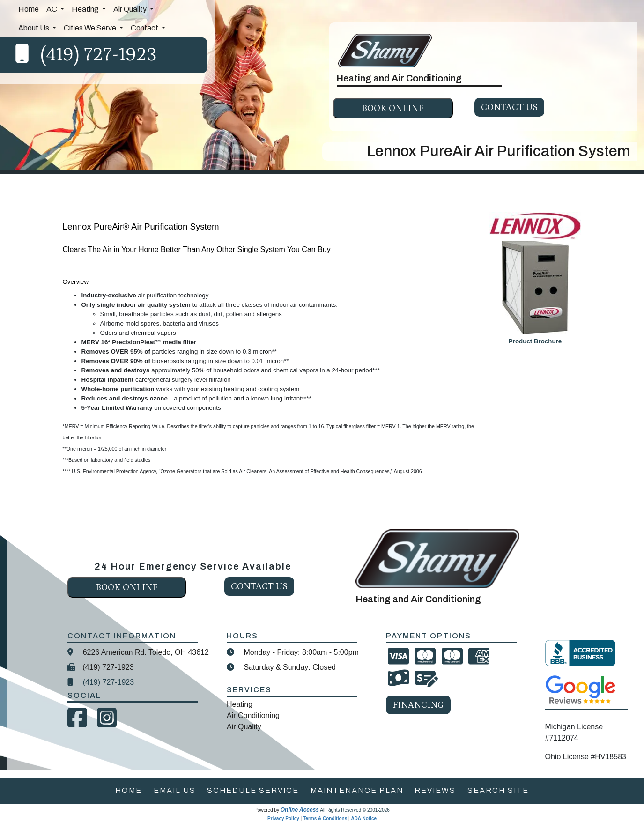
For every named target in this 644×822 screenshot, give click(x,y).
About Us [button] (34, 28)
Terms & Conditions (325, 818)
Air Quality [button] (131, 9)
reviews (435, 790)
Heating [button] (86, 9)
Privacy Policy (283, 818)
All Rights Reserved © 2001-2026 (355, 810)
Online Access (300, 810)
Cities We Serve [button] (91, 28)
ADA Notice (364, 818)
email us (175, 790)
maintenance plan (357, 790)
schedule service (253, 790)
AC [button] (52, 9)
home (129, 790)
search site (498, 790)
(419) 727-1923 (99, 55)
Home (29, 9)
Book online (393, 108)
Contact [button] (145, 28)
